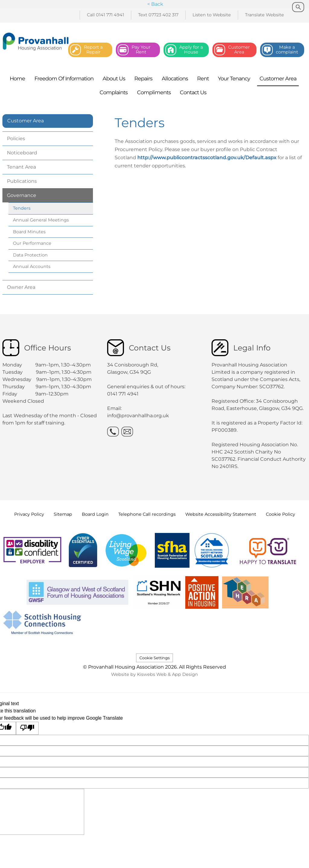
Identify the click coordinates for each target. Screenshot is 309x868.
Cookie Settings (154, 658)
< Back (155, 4)
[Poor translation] (27, 728)
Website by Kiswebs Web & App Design (154, 674)
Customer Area (25, 121)
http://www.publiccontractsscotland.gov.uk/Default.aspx (207, 158)
